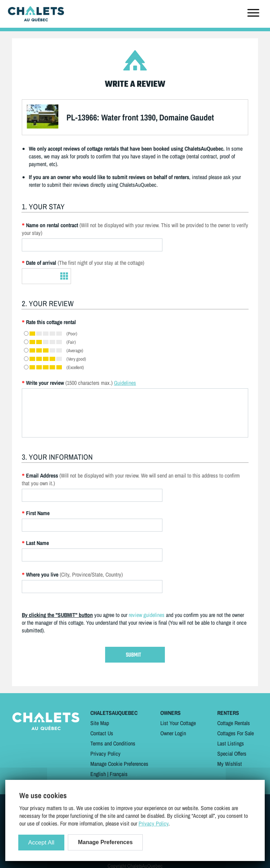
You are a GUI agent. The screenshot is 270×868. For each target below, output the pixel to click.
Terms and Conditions (113, 743)
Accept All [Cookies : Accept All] (41, 843)
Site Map (100, 723)
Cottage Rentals (234, 723)
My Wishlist (230, 764)
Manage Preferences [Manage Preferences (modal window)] (105, 842)
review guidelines (147, 615)
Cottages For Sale (236, 733)
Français (119, 774)
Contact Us (102, 733)
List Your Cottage (178, 723)
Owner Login (173, 733)
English (98, 774)
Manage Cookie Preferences (119, 764)
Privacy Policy (105, 754)
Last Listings (231, 743)
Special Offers (232, 754)
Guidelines (125, 383)
